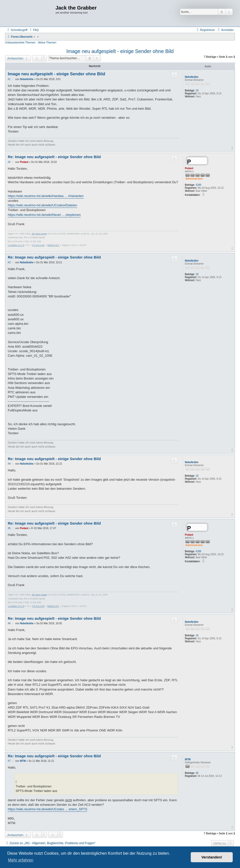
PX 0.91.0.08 (38, 245)
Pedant (189, 168)
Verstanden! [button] (212, 857)
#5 (9, 528)
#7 (9, 761)
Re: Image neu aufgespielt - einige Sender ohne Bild (54, 157)
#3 (9, 262)
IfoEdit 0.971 (53, 245)
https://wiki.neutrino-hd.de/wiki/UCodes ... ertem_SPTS (47, 809)
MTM (188, 759)
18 (197, 90)
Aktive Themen (47, 42)
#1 (9, 79)
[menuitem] (34, 30)
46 (197, 773)
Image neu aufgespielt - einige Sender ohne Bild (120, 51)
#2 (9, 162)
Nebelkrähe (192, 77)
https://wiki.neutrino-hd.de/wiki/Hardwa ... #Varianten (46, 196)
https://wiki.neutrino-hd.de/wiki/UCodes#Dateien (42, 205)
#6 (9, 623)
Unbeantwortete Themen (20, 42)
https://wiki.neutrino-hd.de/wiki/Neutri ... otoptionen (44, 215)
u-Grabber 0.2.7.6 (16, 245)
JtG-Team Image (39, 234)
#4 (9, 464)
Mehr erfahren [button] (21, 860)
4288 (198, 185)
